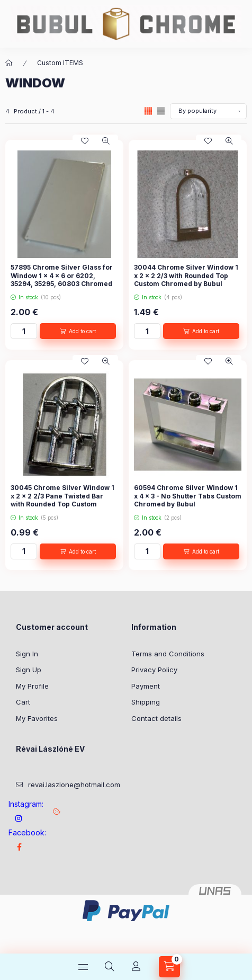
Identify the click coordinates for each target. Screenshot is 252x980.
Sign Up (29, 670)
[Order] (208, 111)
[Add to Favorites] (85, 141)
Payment (146, 686)
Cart (23, 702)
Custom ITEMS (60, 63)
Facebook (19, 847)
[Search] (110, 967)
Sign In (27, 654)
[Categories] (83, 967)
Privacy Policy (154, 670)
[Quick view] (106, 141)
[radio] (161, 111)
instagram (19, 818)
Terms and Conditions (168, 654)
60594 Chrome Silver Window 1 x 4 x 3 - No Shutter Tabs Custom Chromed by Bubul (188, 496)
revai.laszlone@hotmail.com (74, 785)
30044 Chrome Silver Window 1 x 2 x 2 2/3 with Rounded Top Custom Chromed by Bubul (186, 275)
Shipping (146, 702)
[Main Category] (9, 63)
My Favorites (37, 718)
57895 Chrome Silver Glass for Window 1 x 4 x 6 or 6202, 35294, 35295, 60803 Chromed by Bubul (62, 280)
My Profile (32, 686)
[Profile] (136, 967)
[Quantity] (24, 331)
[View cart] (169, 967)
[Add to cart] (78, 331)
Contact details (156, 718)
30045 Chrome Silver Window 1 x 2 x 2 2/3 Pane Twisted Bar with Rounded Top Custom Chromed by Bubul (62, 500)
